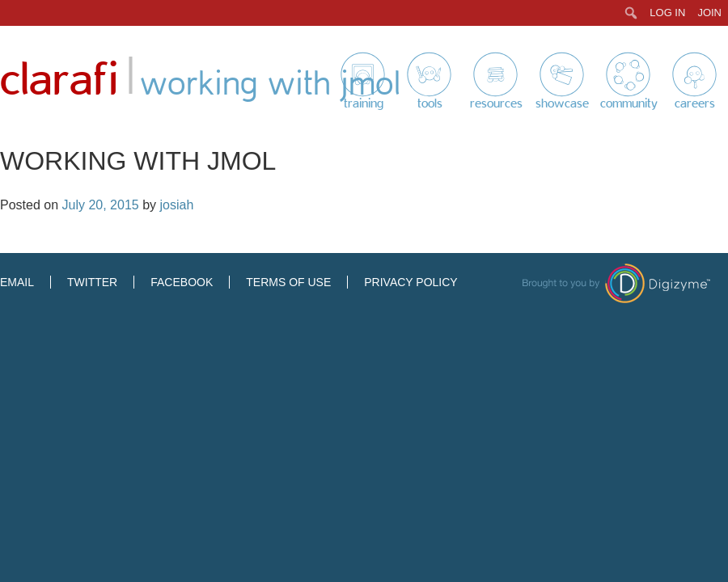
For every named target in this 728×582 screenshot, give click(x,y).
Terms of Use (288, 282)
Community (629, 103)
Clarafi (59, 80)
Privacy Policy (411, 282)
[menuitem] (631, 13)
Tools (430, 103)
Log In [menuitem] (667, 13)
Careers (695, 103)
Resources (496, 103)
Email (17, 282)
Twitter (92, 282)
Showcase (562, 103)
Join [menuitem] (709, 13)
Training (364, 103)
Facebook (182, 282)
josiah (176, 205)
